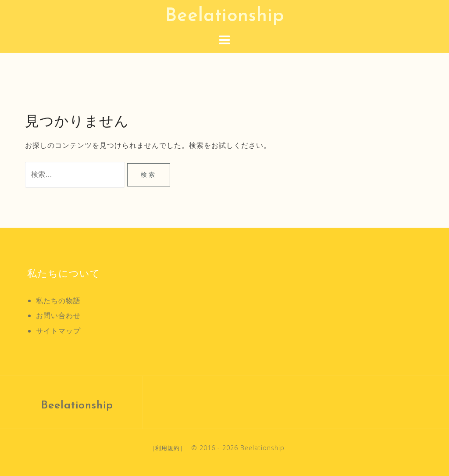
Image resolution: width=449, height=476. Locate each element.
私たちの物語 (58, 301)
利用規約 (167, 448)
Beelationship (225, 16)
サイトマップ (58, 331)
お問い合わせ (58, 315)
